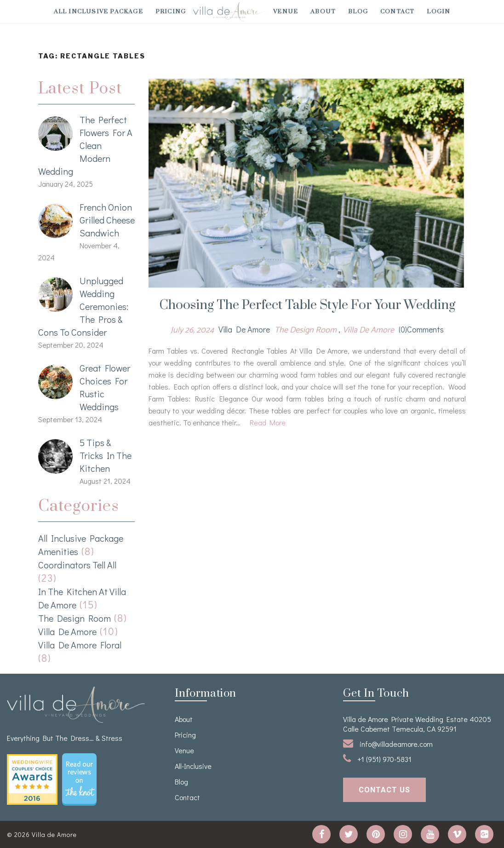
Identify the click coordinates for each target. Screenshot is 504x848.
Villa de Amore (67, 631)
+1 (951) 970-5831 (377, 759)
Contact (397, 11)
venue (286, 11)
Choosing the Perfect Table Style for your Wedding (307, 305)
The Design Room (74, 618)
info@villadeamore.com (388, 743)
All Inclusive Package (98, 11)
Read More (268, 422)
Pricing (171, 11)
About (323, 11)
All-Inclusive (193, 766)
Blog (358, 11)
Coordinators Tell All (77, 565)
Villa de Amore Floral (80, 645)
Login (438, 11)
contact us (384, 790)
